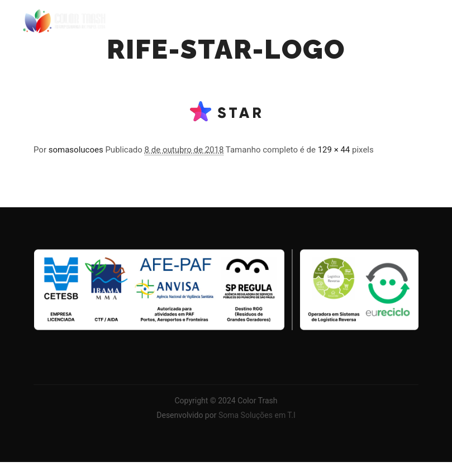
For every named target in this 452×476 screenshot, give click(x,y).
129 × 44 (334, 150)
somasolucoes (76, 150)
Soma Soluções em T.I (257, 415)
